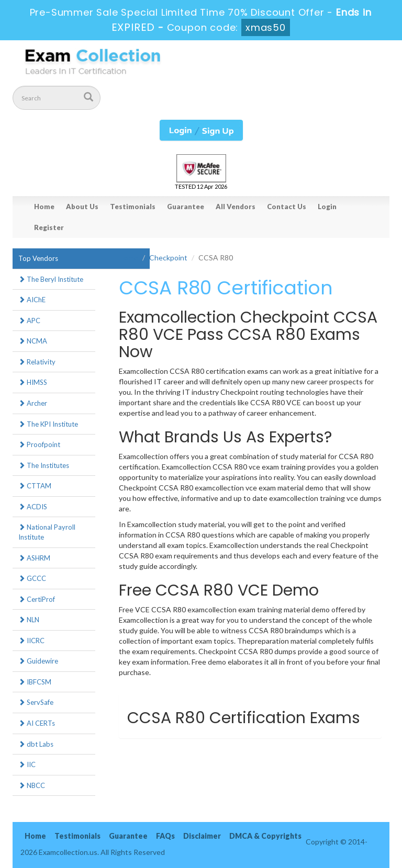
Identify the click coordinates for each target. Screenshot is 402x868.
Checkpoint (168, 258)
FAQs (165, 836)
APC (29, 321)
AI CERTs (37, 723)
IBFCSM (35, 682)
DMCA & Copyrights (265, 836)
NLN (29, 620)
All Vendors (236, 207)
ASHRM (34, 558)
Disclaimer (202, 836)
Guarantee (186, 207)
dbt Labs (36, 744)
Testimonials (133, 207)
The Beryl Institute (51, 279)
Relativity (37, 362)
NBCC (32, 785)
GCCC (32, 578)
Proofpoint (39, 444)
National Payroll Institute (47, 532)
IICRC (31, 641)
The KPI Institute (48, 424)
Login (327, 207)
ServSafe (36, 702)
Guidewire (38, 661)
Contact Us (287, 207)
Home (44, 207)
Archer (33, 403)
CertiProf (37, 599)
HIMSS (33, 382)
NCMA (33, 341)
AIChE (32, 300)
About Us (82, 207)
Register (49, 227)
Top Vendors (38, 258)
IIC (27, 764)
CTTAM (35, 486)
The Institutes (44, 465)
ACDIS (33, 507)
